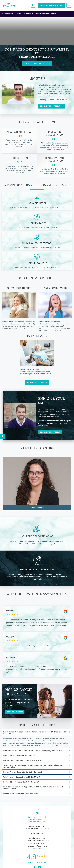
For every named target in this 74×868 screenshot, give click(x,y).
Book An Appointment (53, 107)
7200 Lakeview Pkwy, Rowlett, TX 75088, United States (37, 830)
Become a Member (17, 714)
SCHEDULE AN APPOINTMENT (37, 64)
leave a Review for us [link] (37, 864)
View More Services (37, 383)
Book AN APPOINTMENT (51, 5)
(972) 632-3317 (37, 836)
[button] (3, 437)
